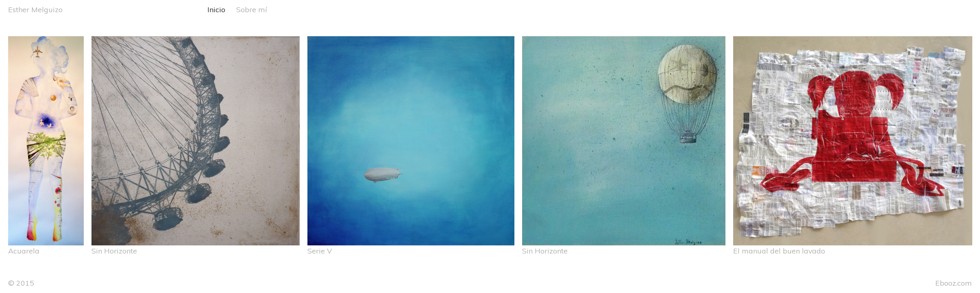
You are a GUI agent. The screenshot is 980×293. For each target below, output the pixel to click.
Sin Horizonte (114, 251)
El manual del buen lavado (779, 251)
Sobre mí (252, 9)
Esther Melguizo (35, 9)
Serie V (320, 251)
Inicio (216, 9)
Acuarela (24, 251)
